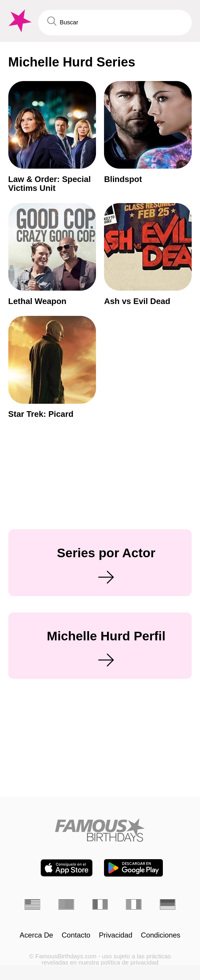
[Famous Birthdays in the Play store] (133, 868)
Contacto (76, 935)
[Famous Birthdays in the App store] (67, 868)
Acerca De (36, 935)
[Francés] (100, 904)
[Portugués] (66, 904)
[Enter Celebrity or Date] (115, 23)
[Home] (100, 830)
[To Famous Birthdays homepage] (19, 21)
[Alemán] (168, 904)
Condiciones (161, 935)
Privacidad (116, 935)
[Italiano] (134, 904)
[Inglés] (32, 904)
